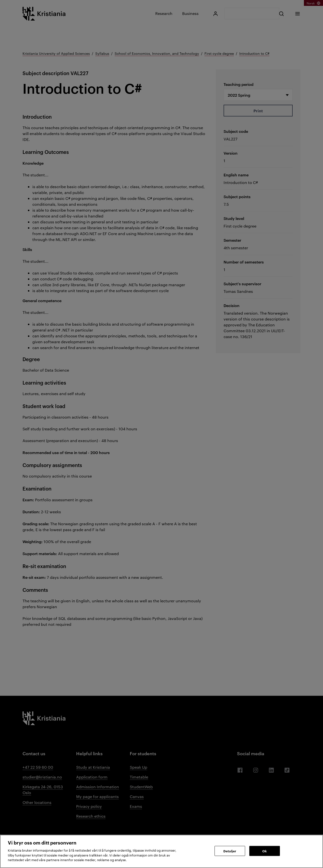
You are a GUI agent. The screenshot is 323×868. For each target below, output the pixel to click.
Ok (264, 851)
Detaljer (230, 851)
